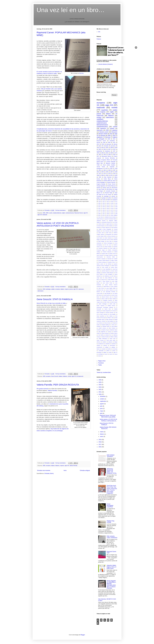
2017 (98, 156)
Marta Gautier (114, 302)
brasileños (112, 141)
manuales (106, 146)
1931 (99, 207)
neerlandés (101, 351)
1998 (112, 148)
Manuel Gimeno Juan (107, 297)
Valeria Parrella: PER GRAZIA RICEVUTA (58, 385)
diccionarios (113, 345)
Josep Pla (103, 280)
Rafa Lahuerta (109, 319)
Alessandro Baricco (106, 156)
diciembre (103, 396)
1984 (108, 212)
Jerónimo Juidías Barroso (108, 273)
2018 (44, 289)
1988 (99, 214)
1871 (116, 201)
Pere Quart (103, 318)
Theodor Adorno (114, 333)
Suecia (109, 332)
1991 (104, 214)
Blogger (83, 635)
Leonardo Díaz (100, 290)
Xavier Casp (112, 339)
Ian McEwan (109, 264)
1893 (104, 203)
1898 (112, 203)
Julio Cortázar (114, 286)
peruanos (113, 146)
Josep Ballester (108, 278)
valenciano (81, 289)
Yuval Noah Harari (111, 340)
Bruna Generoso (112, 236)
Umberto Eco (108, 335)
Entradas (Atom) (49, 473)
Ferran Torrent (112, 184)
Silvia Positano (112, 328)
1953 (112, 208)
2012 (114, 142)
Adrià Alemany (100, 219)
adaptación (100, 137)
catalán (53, 289)
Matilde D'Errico (111, 306)
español (112, 128)
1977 (99, 212)
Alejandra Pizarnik (101, 221)
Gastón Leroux (112, 254)
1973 (105, 174)
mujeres (67, 289)
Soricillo (98, 330)
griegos (104, 198)
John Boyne (109, 189)
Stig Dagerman (102, 332)
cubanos (105, 345)
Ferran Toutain (108, 247)
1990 (102, 175)
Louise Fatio (99, 293)
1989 (98, 175)
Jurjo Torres (101, 288)
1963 (102, 172)
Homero (99, 188)
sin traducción (80, 376)
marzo (102, 432)
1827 (104, 201)
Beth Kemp (109, 233)
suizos (116, 354)
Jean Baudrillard (107, 269)
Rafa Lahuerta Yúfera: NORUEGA (112, 537)
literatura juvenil (104, 132)
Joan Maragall (109, 274)
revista (110, 352)
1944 (104, 208)
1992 (107, 175)
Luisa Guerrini (107, 295)
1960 (102, 153)
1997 (112, 214)
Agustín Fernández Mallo (110, 219)
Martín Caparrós (101, 306)
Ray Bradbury (111, 321)
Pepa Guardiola (100, 316)
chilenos (99, 345)
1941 (99, 208)
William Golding (114, 337)
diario (100, 146)
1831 (108, 201)
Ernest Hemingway (108, 243)
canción (113, 196)
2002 (100, 149)
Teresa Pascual (105, 333)
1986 (116, 212)
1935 (108, 207)
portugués (102, 139)
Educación (114, 132)
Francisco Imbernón (103, 248)
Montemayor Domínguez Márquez (105, 307)
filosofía (103, 136)
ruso (99, 200)
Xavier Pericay (100, 340)
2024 (100, 385)
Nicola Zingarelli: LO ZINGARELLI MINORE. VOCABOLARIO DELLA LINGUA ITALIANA (111, 585)
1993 (44, 376)
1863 (112, 201)
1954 (102, 148)
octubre (102, 399)
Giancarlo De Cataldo (112, 259)
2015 (103, 215)
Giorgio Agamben (101, 186)
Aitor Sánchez (108, 177)
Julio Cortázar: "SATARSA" (111, 456)
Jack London (105, 267)
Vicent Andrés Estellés (109, 165)
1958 (116, 208)
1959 (99, 210)
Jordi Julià (113, 276)
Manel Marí (100, 163)
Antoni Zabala (109, 226)
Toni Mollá (101, 335)
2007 (109, 149)
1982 (104, 212)
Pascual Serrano (110, 312)
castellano (100, 119)
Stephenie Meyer (114, 330)
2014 (98, 144)
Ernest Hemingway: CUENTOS (110, 506)
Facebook (101, 363)
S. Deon (113, 325)
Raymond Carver (79, 213)
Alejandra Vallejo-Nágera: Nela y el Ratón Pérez (111, 567)
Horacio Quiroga (102, 262)
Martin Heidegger (103, 304)
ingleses (115, 137)
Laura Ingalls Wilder (111, 288)
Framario (115, 247)
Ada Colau (100, 217)
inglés (64, 213)
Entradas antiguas (85, 470)
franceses (108, 137)
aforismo (99, 342)
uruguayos (115, 200)
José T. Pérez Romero (104, 281)
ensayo (99, 117)
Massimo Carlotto (111, 163)
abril (101, 413)
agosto (102, 404)
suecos (111, 354)
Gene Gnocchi (55, 376)
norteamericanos (70, 213)
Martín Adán (112, 304)
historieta (112, 167)
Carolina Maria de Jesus (109, 181)
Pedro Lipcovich (104, 314)
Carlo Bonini (99, 238)
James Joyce (106, 188)
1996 (109, 155)
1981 (44, 213)
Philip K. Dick (111, 318)
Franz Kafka (113, 248)
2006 (109, 142)
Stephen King (105, 330)
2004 (105, 149)
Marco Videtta (113, 299)
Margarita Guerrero (108, 300)
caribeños (108, 344)
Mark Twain (107, 302)
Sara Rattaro (114, 326)
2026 (100, 380)
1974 (112, 210)
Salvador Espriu (106, 326)
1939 (116, 207)
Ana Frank (115, 222)
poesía (71, 289)
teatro (109, 200)
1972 (100, 174)
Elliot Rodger (101, 241)
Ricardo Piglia (109, 193)
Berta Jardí (101, 233)
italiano (62, 289)
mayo (102, 411)
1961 (107, 153)
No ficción (114, 311)
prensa (114, 351)
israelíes (104, 349)
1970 (108, 210)
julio (101, 406)
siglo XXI (40, 215)
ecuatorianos (100, 347)
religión (105, 352)
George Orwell (108, 255)
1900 (116, 203)
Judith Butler (106, 286)
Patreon (99, 39)
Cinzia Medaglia (101, 182)
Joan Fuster (101, 189)
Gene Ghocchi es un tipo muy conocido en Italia (51, 303)
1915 (106, 168)
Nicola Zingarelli (106, 311)
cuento (51, 213)
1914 (108, 205)
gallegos (113, 347)
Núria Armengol (100, 312)
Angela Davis (109, 224)
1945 (108, 208)
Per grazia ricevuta (42, 389)
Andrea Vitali (101, 224)
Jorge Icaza (99, 278)
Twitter (100, 365)
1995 (108, 214)
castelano (114, 344)
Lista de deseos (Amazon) (105, 64)
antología (48, 289)
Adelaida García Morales (110, 217)
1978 (114, 174)
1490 (100, 201)
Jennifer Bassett (105, 271)
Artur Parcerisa (106, 231)
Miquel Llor (100, 193)
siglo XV (115, 352)
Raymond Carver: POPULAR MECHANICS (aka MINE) (108, 416)
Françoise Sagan (101, 250)
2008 (109, 139)
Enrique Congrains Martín (103, 160)
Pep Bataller (113, 314)
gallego (107, 347)
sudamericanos (102, 123)
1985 (112, 212)
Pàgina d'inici (102, 361)
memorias (115, 349)
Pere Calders (110, 316)
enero (102, 436)
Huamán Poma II (112, 262)
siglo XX (86, 213)
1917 (112, 205)
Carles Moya (107, 179)
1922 (116, 205)
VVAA (98, 165)
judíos (110, 198)
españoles (105, 110)
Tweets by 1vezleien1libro (104, 372)
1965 (107, 172)
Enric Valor (109, 241)
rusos (104, 200)
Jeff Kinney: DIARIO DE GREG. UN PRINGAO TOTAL (112, 471)
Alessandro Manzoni (106, 222)
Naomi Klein (108, 309)
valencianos (40, 291)
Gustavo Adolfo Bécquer (104, 260)
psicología (99, 352)
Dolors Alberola (114, 240)
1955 (98, 153)
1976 (109, 174)
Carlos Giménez (108, 238)
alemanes (109, 144)
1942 (98, 148)
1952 (105, 170)
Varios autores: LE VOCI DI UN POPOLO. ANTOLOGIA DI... (108, 420)
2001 (99, 215)
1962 (98, 172)
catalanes (115, 130)
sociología (100, 354)
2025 (100, 382)
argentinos (103, 128)
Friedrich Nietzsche (107, 252)
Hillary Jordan (114, 260)
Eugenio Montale (101, 184)
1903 (99, 205)
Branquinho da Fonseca (112, 234)
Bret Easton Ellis (102, 236)
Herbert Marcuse (112, 186)
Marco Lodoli (105, 299)
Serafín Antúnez (102, 328)
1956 (109, 170)
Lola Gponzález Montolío (109, 292)
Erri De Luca (108, 245)
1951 (100, 170)
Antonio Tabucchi (106, 227)
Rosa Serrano (108, 323)
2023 (100, 387)
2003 (114, 155)
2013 (114, 149)
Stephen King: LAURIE (111, 522)
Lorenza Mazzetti (111, 162)
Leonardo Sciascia (111, 191)
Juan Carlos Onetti (107, 283)
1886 (99, 203)
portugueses (100, 168)
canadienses (101, 344)
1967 (112, 172)
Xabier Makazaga (103, 339)
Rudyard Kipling (105, 325)
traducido (45, 215)
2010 (114, 139)
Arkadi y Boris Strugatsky (105, 229)
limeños (109, 349)
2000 (116, 148)
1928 (116, 168)
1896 (108, 203)
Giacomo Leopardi (101, 259)
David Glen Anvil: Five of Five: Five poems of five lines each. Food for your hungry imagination (112, 489)
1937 (112, 207)
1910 (104, 205)
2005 (44, 466)
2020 (116, 175)
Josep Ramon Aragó (113, 280)
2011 (112, 175)
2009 (47, 213)
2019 (111, 134)
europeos (58, 289)
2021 (100, 177)
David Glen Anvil (105, 240)
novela (69, 376)
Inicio (65, 470)
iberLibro (81, 73)
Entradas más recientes (44, 470)
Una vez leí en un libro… (71, 10)
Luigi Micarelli (107, 293)
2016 (114, 136)
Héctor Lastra (100, 264)
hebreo (98, 349)
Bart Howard (114, 231)
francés (99, 142)
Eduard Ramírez (111, 182)
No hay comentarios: (61, 210)
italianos (65, 376)
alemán (115, 144)
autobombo (99, 151)
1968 (112, 153)
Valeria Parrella (52, 390)
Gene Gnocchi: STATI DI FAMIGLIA (55, 299)
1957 (114, 170)
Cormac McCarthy (110, 158)
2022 (108, 215)
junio (102, 409)
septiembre (103, 401)
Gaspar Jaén (105, 254)
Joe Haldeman (106, 276)
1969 (116, 172)
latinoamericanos (102, 125)
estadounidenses (57, 213)
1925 (111, 168)
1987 (107, 148)
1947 (114, 151)
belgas (116, 342)
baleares (110, 342)
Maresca (99, 300)
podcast (115, 198)
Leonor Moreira (109, 290)
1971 (116, 153)
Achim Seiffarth (114, 215)
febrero (102, 434)
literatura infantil (103, 134)
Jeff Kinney (114, 188)
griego (98, 198)
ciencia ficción (101, 167)
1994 (104, 142)
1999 (116, 214)
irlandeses (108, 151)
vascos (100, 356)
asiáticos (105, 342)
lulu (99, 32)
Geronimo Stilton (111, 257)
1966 (104, 210)
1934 (104, 207)
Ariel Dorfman (114, 227)
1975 (116, 210)
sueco (106, 354)
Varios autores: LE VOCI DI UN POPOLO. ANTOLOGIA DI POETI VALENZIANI (58, 224)
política (108, 351)
